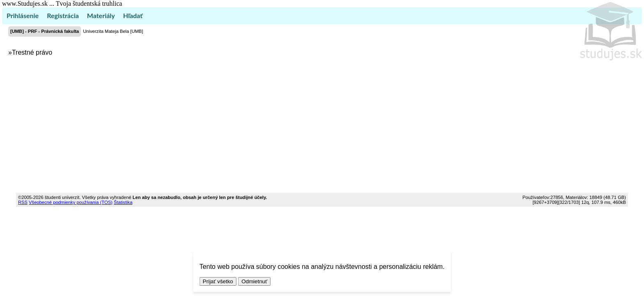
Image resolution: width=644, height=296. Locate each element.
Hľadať (133, 15)
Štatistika (123, 202)
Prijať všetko (218, 281)
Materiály (101, 15)
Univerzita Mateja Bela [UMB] (113, 31)
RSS (23, 202)
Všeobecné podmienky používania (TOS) (71, 202)
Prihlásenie (23, 15)
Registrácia (63, 15)
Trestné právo (32, 52)
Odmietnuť (254, 281)
